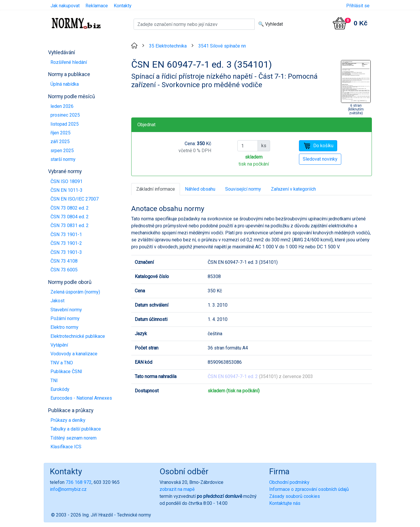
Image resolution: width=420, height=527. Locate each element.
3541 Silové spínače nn (222, 46)
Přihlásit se (358, 6)
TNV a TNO (62, 363)
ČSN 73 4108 (64, 261)
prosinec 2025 (65, 115)
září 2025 (60, 142)
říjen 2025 (61, 133)
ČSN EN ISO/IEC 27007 (75, 199)
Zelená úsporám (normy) (75, 292)
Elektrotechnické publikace (78, 336)
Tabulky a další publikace (76, 429)
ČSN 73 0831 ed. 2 (70, 225)
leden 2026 (62, 106)
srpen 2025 (62, 151)
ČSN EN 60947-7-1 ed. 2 (233, 376)
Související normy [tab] (243, 189)
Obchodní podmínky (289, 482)
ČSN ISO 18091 (66, 181)
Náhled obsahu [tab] (200, 189)
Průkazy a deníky (68, 420)
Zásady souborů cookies (295, 496)
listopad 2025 (65, 124)
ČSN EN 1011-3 (66, 190)
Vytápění (59, 345)
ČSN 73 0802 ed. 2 (70, 208)
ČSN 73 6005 (64, 270)
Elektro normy (64, 327)
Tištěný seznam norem (73, 438)
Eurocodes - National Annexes (81, 398)
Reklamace (97, 6)
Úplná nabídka (65, 84)
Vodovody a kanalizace (74, 354)
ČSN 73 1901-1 (66, 234)
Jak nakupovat (65, 6)
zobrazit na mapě (177, 489)
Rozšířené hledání (69, 62)
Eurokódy (60, 389)
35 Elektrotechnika (168, 46)
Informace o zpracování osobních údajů (309, 489)
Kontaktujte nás (285, 503)
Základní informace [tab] (156, 189)
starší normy (63, 159)
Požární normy (65, 318)
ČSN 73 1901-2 (66, 243)
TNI (54, 381)
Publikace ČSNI (66, 371)
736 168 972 (79, 482)
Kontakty (123, 6)
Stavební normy (66, 310)
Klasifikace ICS (66, 447)
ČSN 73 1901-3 (66, 252)
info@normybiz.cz (68, 489)
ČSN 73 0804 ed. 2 (70, 217)
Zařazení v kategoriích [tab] (293, 189)
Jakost (57, 301)
